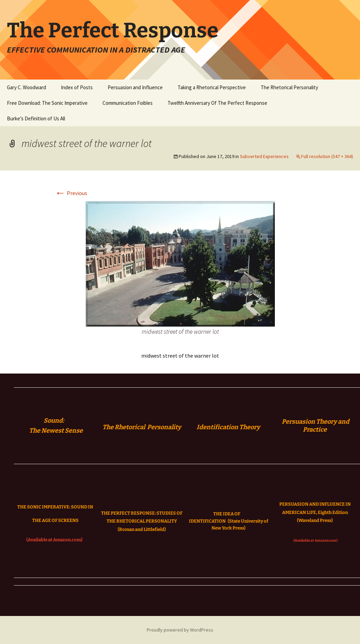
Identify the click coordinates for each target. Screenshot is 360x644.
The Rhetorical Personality (289, 87)
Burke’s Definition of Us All (36, 118)
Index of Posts (77, 87)
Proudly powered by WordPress (180, 630)
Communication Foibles (128, 103)
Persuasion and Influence (135, 87)
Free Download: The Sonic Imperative (47, 103)
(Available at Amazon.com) (54, 540)
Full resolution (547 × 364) (327, 156)
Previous (71, 193)
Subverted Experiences (264, 156)
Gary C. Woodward (26, 87)
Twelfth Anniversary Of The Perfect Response (217, 103)
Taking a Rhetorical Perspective (212, 87)
